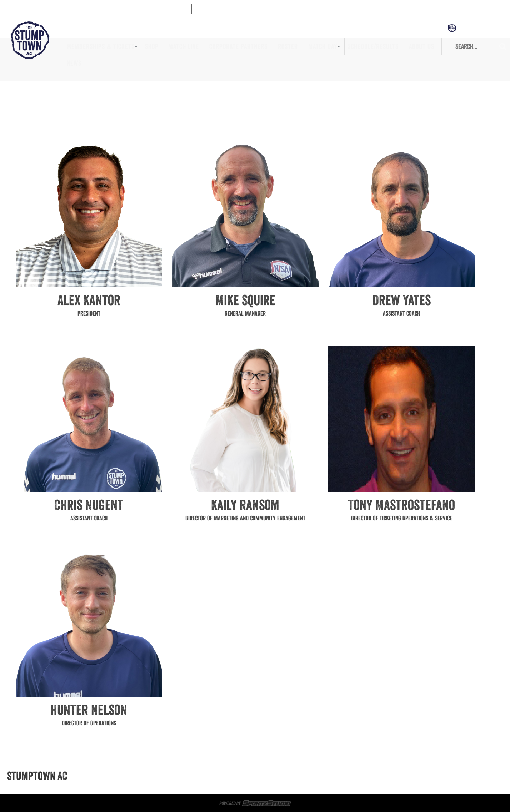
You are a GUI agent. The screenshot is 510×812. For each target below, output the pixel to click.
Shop (152, 46)
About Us (422, 46)
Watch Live (184, 46)
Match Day (323, 46)
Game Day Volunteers (263, 776)
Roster (288, 46)
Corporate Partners (238, 46)
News (74, 63)
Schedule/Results (373, 46)
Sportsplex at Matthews (199, 776)
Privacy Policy (334, 785)
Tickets (151, 776)
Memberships (118, 776)
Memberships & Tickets (101, 46)
